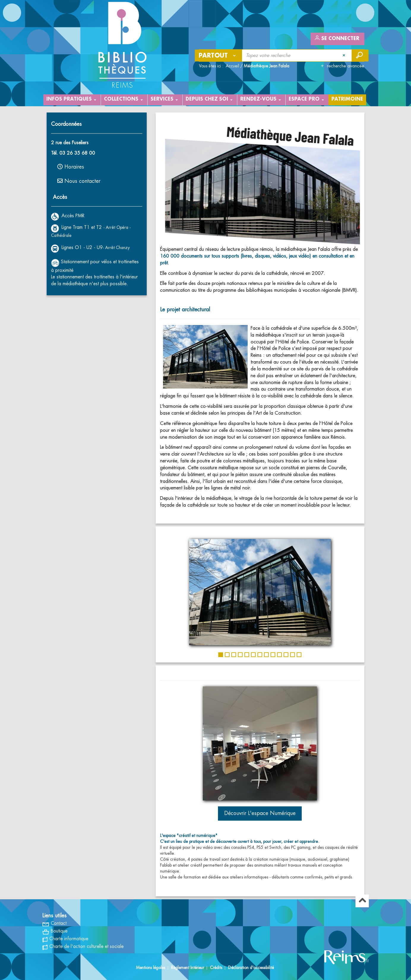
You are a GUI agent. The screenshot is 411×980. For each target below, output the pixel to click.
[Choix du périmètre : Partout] (219, 55)
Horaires (71, 167)
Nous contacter (79, 181)
